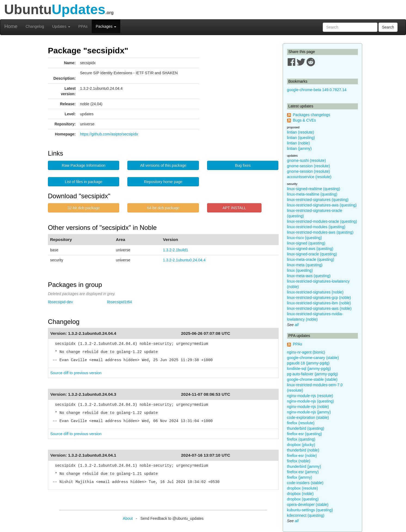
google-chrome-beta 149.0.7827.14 (317, 90)
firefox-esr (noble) (302, 456)
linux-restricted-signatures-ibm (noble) (319, 303)
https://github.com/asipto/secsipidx (109, 134)
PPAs (83, 26)
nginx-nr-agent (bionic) (306, 352)
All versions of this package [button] (163, 165)
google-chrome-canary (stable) (313, 358)
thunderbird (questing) (306, 428)
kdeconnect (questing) (306, 515)
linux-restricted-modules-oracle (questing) (322, 221)
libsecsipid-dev (60, 302)
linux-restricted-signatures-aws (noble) (319, 308)
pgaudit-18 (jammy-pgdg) (308, 363)
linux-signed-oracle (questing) (312, 254)
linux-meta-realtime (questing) (312, 194)
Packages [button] (106, 26)
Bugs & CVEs (304, 120)
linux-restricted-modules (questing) (316, 227)
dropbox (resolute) (303, 488)
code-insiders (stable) (305, 483)
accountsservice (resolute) (309, 177)
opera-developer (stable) (308, 505)
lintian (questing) (301, 138)
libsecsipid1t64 (119, 302)
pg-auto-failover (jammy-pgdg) (313, 374)
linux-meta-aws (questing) (309, 276)
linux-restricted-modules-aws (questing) (320, 232)
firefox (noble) (299, 461)
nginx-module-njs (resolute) (310, 396)
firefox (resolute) (301, 423)
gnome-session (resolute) (309, 166)
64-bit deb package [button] (163, 208)
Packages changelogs (311, 115)
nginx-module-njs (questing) (311, 401)
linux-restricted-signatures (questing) (318, 200)
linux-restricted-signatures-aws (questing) (322, 205)
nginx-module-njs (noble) (308, 407)
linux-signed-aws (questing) (310, 249)
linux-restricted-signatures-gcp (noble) (319, 298)
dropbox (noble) (300, 494)
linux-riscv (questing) (304, 238)
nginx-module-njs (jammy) (309, 412)
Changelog (35, 26)
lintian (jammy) (299, 149)
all (297, 325)
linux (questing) (300, 270)
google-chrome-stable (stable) (312, 379)
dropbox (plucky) (301, 445)
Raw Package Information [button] (84, 165)
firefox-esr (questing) (304, 434)
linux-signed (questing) (306, 243)
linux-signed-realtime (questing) (314, 189)
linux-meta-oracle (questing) (311, 259)
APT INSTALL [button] (234, 208)
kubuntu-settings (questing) (310, 510)
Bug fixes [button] (243, 165)
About (128, 518)
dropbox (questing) (303, 499)
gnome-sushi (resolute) (307, 160)
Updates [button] (61, 26)
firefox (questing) (301, 439)
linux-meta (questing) (305, 265)
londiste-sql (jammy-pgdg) (309, 369)
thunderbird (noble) (303, 450)
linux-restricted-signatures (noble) (315, 292)
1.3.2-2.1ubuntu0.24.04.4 (184, 260)
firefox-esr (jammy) (303, 472)
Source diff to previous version (76, 373)
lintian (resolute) (301, 132)
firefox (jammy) (300, 477)
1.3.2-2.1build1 (176, 250)
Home (11, 26)
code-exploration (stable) (308, 417)
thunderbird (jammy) (304, 466)
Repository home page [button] (163, 182)
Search (388, 27)
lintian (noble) (299, 143)
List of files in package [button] (84, 182)
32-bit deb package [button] (84, 208)
